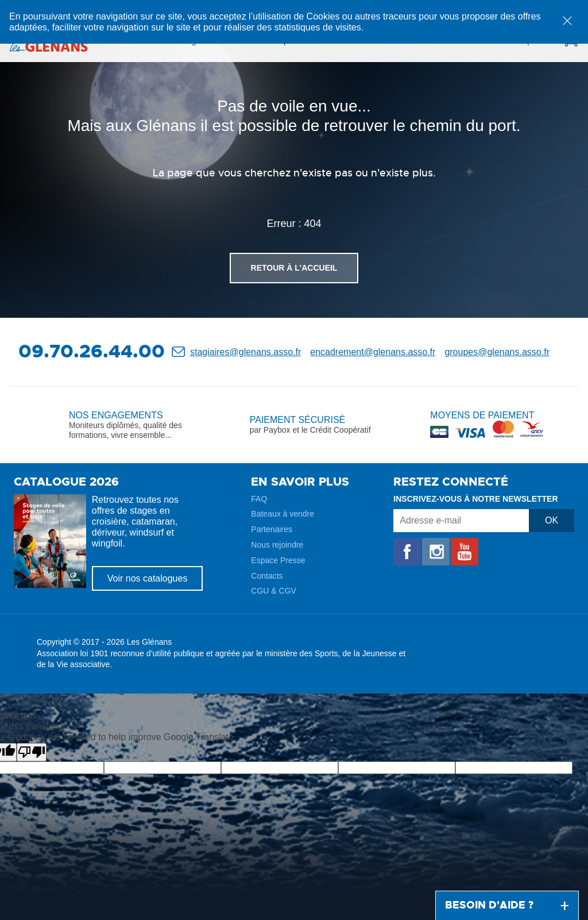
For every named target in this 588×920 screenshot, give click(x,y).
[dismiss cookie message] (567, 21)
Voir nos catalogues (148, 578)
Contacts (267, 576)
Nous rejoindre (277, 545)
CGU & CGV (274, 591)
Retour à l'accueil (294, 268)
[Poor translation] (32, 752)
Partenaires (272, 529)
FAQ (259, 499)
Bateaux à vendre (283, 514)
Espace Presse (278, 560)
